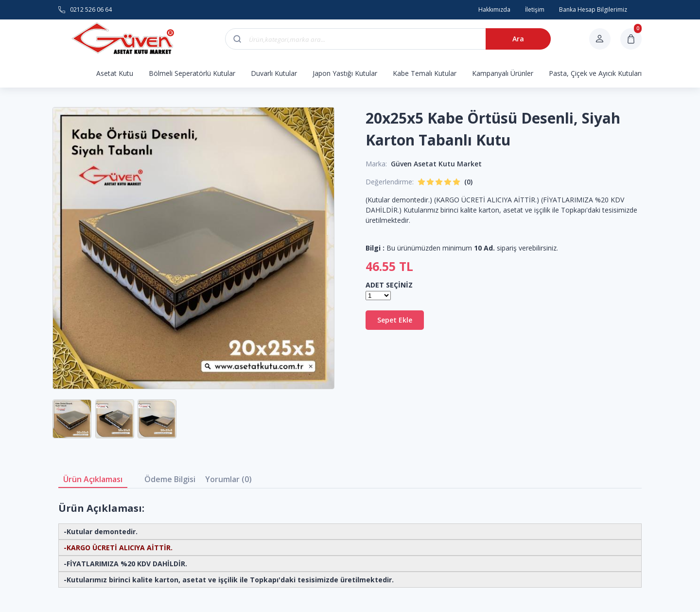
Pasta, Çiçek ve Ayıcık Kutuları (595, 73)
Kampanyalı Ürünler (503, 73)
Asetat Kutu (115, 73)
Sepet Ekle (395, 320)
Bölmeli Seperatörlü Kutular (192, 73)
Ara (518, 39)
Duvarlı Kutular (274, 73)
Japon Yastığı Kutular (345, 73)
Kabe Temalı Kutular (425, 73)
